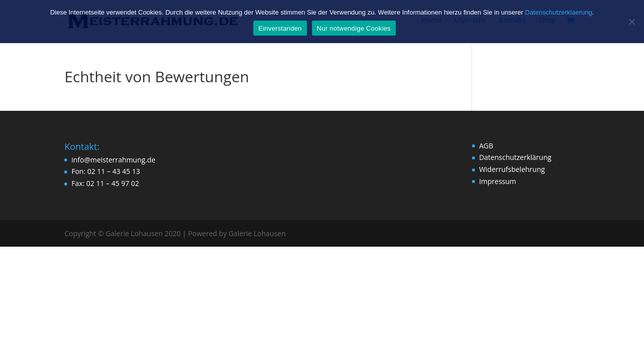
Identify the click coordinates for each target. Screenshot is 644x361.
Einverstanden (280, 28)
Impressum (498, 181)
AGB (486, 146)
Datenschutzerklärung (515, 157)
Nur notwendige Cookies (354, 28)
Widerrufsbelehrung (512, 169)
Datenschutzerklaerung (559, 12)
